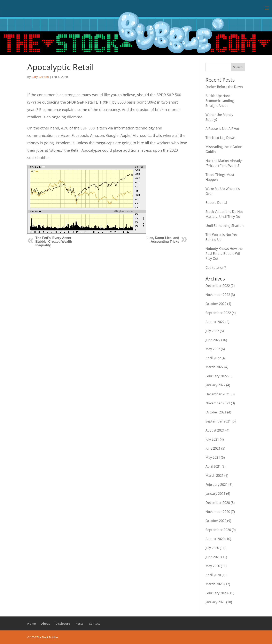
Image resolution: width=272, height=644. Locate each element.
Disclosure (63, 624)
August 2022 (215, 322)
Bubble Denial (216, 203)
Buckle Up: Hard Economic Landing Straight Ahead (220, 101)
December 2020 (218, 503)
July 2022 (212, 331)
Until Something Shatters (225, 226)
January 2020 (215, 602)
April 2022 (213, 358)
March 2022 (215, 367)
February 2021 (217, 485)
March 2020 (215, 584)
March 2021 (215, 475)
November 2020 (218, 512)
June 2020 (213, 557)
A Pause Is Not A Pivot (222, 129)
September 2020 (218, 530)
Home (32, 624)
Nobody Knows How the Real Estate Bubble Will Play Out (224, 254)
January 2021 (215, 494)
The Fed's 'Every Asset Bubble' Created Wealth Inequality (54, 242)
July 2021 (212, 439)
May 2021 (213, 457)
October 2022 (216, 304)
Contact (94, 624)
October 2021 (216, 412)
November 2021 (218, 403)
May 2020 (213, 566)
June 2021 (213, 448)
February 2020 (217, 593)
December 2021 (218, 394)
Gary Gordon (40, 77)
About (46, 624)
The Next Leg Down (220, 138)
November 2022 (218, 295)
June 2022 (213, 340)
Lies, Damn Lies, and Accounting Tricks (163, 240)
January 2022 (215, 385)
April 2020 (213, 575)
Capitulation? (216, 268)
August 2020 (215, 539)
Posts (79, 624)
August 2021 (215, 430)
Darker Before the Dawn (224, 87)
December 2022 (218, 286)
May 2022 (213, 349)
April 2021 (213, 466)
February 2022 (217, 376)
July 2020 (212, 548)
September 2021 (218, 421)
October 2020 (216, 521)
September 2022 (218, 313)
